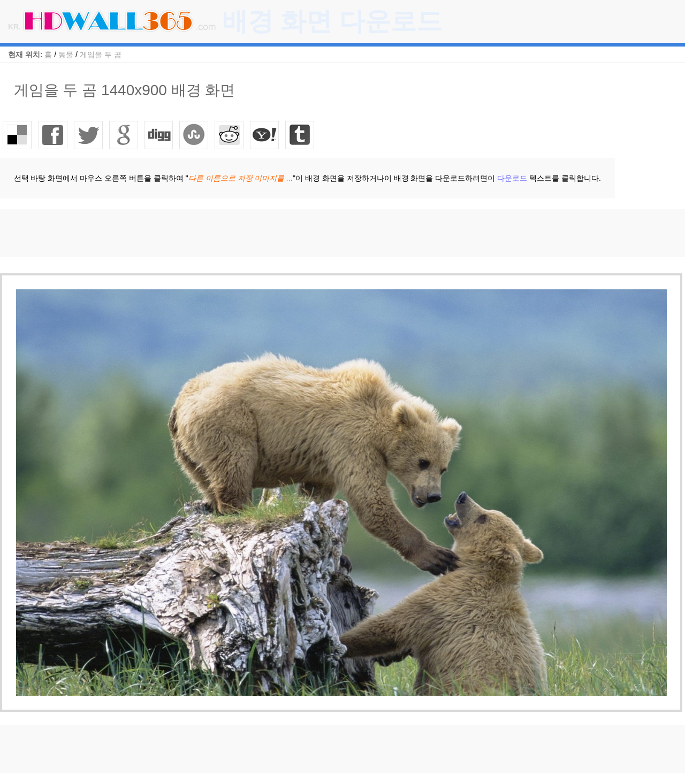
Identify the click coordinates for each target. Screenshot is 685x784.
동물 (66, 55)
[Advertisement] (195, 233)
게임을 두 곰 (101, 55)
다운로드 (512, 178)
